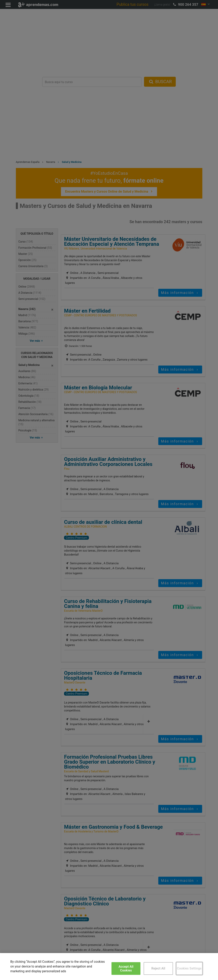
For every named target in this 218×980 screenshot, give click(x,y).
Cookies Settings (189, 968)
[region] (109, 967)
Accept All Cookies (126, 968)
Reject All (158, 968)
